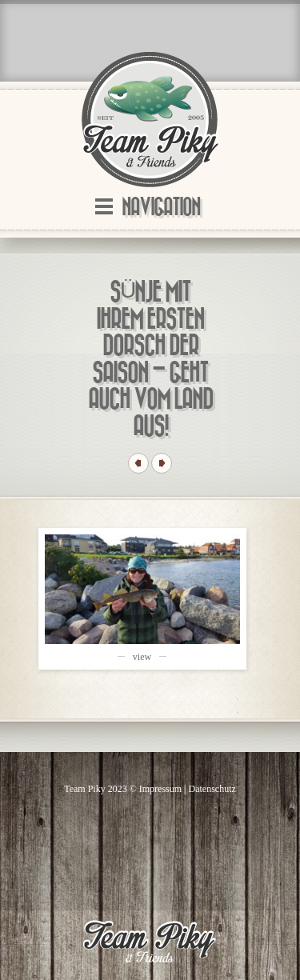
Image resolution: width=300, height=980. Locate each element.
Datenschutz (212, 789)
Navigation (161, 208)
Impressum (160, 789)
